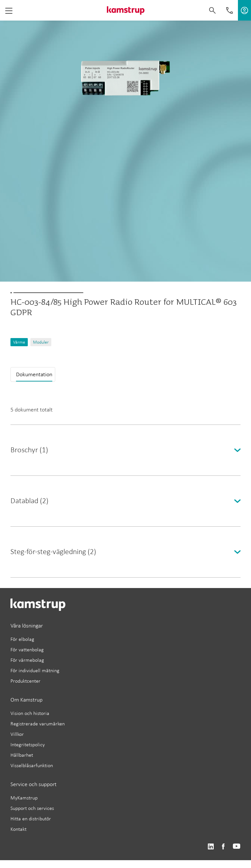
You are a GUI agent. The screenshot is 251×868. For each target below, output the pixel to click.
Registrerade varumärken (38, 724)
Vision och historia (30, 713)
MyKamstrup (24, 798)
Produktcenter (25, 681)
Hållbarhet (22, 755)
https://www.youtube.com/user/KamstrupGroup (237, 847)
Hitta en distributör (31, 819)
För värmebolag (27, 660)
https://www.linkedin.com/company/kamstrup (211, 847)
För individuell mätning (35, 670)
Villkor (17, 734)
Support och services (32, 808)
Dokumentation (34, 374)
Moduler (41, 342)
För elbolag (22, 639)
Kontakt (18, 829)
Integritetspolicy (28, 744)
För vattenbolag (27, 650)
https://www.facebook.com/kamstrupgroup (223, 847)
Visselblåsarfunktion (32, 765)
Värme (19, 342)
